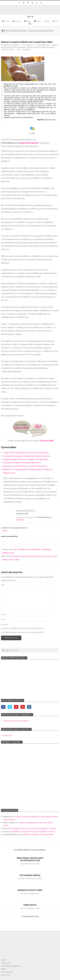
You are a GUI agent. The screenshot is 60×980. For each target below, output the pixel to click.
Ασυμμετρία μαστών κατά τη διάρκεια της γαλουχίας (26, 459)
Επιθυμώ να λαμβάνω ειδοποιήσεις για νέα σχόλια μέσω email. (23, 628)
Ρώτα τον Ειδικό (47, 441)
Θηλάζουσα (15, 47)
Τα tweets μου (7, 735)
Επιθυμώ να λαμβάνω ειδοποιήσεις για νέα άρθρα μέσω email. (23, 632)
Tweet (5, 531)
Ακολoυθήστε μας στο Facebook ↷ (17, 715)
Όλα (48, 45)
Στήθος (11, 50)
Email (3, 619)
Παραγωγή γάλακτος (48, 47)
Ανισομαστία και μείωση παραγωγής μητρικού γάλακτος (27, 456)
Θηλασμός (42, 45)
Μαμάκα (23, 47)
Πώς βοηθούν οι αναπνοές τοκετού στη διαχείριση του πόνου (33, 828)
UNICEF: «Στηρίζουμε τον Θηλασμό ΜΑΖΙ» (39, 834)
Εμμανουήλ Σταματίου (29, 143)
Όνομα (4, 614)
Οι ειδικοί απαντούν (33, 47)
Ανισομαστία (6, 47)
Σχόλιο (3, 585)
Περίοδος (5, 50)
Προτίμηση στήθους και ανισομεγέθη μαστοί (22, 463)
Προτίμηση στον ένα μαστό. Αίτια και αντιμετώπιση (25, 466)
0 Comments (26, 50)
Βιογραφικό (20, 520)
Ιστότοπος (4, 624)
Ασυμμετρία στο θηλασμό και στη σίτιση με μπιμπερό (26, 452)
